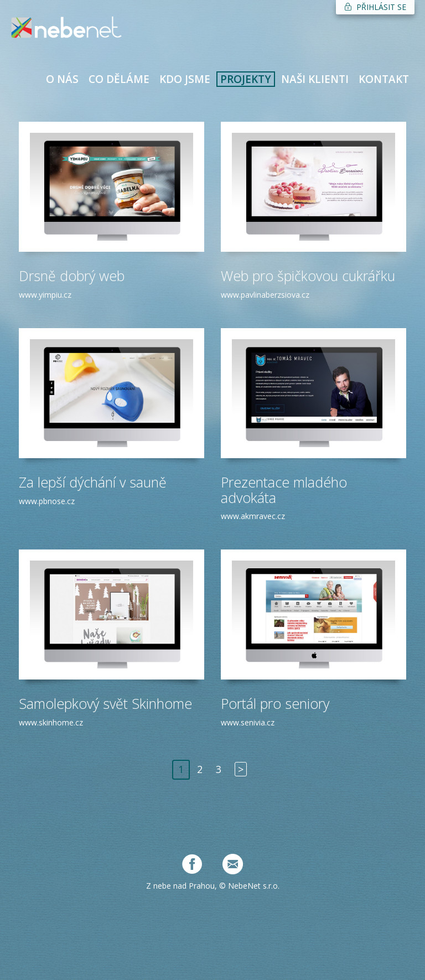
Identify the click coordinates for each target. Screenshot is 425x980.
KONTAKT (384, 79)
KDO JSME (185, 79)
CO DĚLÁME (119, 79)
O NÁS (62, 79)
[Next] (241, 770)
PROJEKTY (246, 79)
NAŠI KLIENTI (315, 79)
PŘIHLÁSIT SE (375, 7)
